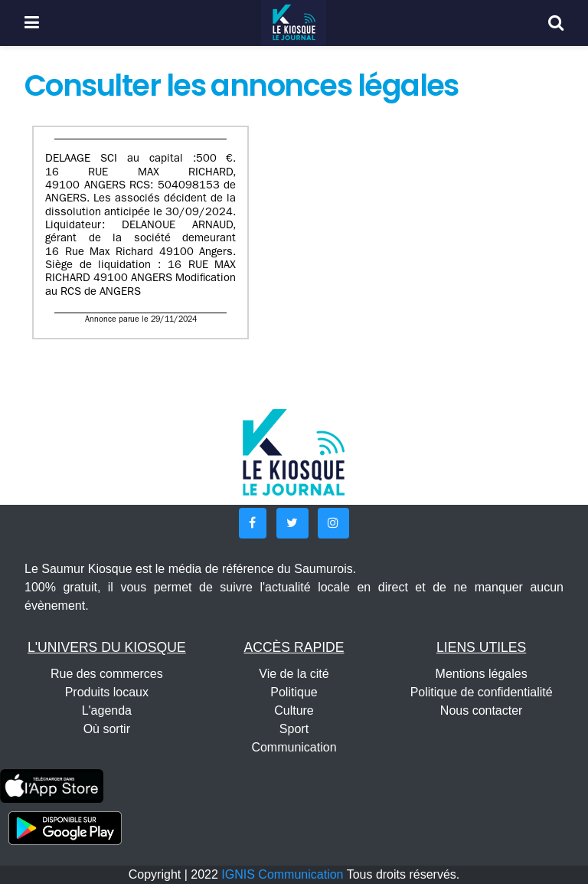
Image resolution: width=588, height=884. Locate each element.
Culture (294, 710)
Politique (294, 692)
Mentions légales (482, 674)
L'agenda (107, 710)
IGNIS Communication (282, 874)
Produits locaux (107, 692)
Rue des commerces (107, 674)
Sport (294, 729)
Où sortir (107, 729)
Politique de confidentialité (482, 692)
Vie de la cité (294, 674)
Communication (294, 747)
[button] (253, 523)
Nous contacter (482, 710)
